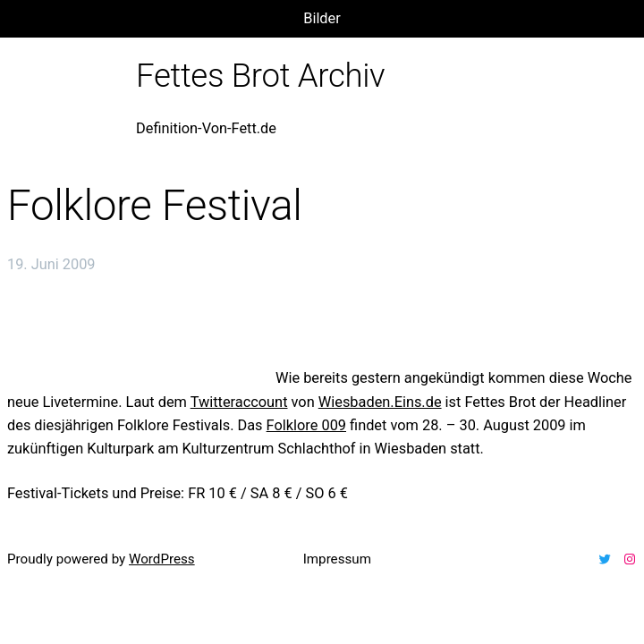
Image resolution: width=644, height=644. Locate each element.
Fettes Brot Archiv (260, 76)
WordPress (162, 559)
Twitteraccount (239, 402)
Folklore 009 (306, 425)
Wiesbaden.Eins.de (380, 402)
